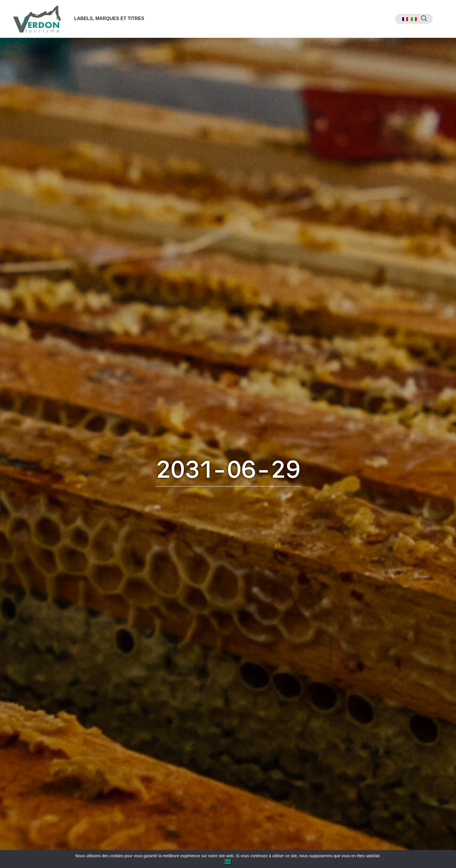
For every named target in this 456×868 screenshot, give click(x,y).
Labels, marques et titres (109, 18)
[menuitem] (405, 19)
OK (228, 862)
